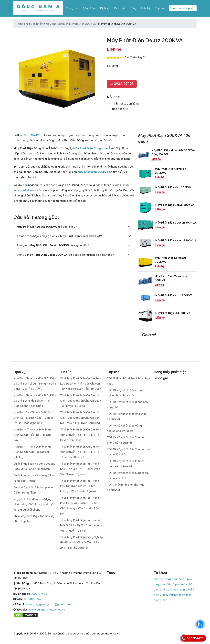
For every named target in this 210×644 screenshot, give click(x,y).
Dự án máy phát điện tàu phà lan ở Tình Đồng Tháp (34, 490)
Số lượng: (113, 66)
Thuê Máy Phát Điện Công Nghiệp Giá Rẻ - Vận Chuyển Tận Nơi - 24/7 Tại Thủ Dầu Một (81, 542)
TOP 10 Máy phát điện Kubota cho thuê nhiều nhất (126, 464)
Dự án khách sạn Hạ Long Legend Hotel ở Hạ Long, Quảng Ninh (34, 466)
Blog (134, 8)
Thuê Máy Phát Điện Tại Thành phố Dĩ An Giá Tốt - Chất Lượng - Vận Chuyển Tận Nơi (81, 469)
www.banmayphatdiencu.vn (47, 610)
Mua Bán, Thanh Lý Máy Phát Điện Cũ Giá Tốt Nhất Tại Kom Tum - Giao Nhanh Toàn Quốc (35, 401)
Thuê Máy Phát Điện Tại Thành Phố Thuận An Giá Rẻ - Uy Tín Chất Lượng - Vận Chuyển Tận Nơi (80, 506)
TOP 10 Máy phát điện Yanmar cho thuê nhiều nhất (126, 440)
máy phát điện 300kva (93, 172)
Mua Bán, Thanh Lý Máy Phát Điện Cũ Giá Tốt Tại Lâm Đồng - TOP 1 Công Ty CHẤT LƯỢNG (35, 384)
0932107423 (122, 84)
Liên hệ (146, 8)
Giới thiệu (120, 8)
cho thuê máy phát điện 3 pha (173, 579)
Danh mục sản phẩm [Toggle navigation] (183, 8)
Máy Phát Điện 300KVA (81, 24)
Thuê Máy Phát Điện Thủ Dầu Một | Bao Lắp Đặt (34, 519)
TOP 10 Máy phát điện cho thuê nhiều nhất (127, 416)
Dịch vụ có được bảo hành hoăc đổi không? (65, 255)
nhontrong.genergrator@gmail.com (48, 604)
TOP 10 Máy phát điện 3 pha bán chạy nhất (127, 405)
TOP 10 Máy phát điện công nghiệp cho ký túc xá (124, 428)
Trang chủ (72, 8)
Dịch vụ (105, 8)
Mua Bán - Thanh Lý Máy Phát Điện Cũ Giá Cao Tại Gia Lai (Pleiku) (32, 452)
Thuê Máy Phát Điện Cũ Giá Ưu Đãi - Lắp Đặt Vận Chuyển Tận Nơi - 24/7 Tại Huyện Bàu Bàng (80, 418)
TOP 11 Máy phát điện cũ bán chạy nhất (128, 381)
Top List (160, 8)
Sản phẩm (89, 8)
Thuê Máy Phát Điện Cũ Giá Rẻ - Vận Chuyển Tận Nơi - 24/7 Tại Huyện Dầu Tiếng (81, 435)
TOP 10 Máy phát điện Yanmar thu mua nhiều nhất (128, 452)
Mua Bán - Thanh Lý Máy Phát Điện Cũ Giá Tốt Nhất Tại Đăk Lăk (32, 435)
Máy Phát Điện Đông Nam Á (92, 148)
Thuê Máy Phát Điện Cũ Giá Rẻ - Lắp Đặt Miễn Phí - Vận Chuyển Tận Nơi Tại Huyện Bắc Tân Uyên (81, 384)
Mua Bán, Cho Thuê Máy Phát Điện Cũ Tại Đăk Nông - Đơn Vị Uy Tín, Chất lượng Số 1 (33, 418)
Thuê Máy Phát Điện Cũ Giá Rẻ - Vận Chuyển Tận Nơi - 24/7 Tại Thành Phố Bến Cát (81, 452)
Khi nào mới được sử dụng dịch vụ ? (59, 236)
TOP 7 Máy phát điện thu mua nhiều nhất (126, 487)
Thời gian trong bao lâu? (53, 245)
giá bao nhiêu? (47, 227)
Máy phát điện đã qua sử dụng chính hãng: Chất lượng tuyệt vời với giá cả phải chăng (34, 504)
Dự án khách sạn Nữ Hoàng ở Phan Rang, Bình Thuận (35, 478)
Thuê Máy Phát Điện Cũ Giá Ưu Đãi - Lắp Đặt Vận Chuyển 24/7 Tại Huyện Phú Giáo (81, 401)
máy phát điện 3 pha (167, 584)
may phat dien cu (25, 190)
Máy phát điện (55, 24)
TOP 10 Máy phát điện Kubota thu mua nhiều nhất (128, 475)
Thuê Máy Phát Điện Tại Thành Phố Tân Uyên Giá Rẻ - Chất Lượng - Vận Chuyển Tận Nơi (80, 486)
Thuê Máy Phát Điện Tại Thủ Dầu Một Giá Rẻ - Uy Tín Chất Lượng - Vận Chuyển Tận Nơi (81, 525)
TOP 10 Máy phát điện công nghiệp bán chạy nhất (124, 393)
